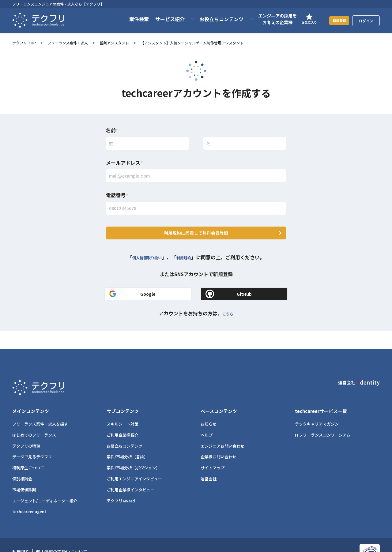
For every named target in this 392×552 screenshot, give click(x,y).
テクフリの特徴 (26, 428)
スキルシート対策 (123, 406)
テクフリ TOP (24, 43)
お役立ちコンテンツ (124, 428)
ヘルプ (207, 417)
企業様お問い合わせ (219, 439)
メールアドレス (124, 163)
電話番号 (117, 195)
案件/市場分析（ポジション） (133, 449)
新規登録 (335, 20)
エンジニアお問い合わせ (222, 428)
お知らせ (209, 406)
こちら (228, 306)
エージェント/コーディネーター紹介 (45, 482)
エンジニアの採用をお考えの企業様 (270, 19)
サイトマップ (213, 449)
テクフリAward (121, 482)
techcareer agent (29, 493)
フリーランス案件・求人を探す (40, 406)
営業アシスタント (114, 43)
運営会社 (209, 460)
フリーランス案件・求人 (68, 43)
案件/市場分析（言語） (127, 439)
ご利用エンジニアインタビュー (134, 460)
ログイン (366, 21)
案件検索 (131, 19)
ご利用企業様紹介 (123, 417)
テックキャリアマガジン (317, 406)
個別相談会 (22, 460)
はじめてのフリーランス (34, 417)
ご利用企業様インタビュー (130, 471)
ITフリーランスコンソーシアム (323, 417)
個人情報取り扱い (145, 250)
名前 (112, 130)
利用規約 (189, 250)
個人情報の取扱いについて (62, 533)
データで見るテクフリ (32, 439)
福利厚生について (28, 449)
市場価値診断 (24, 471)
